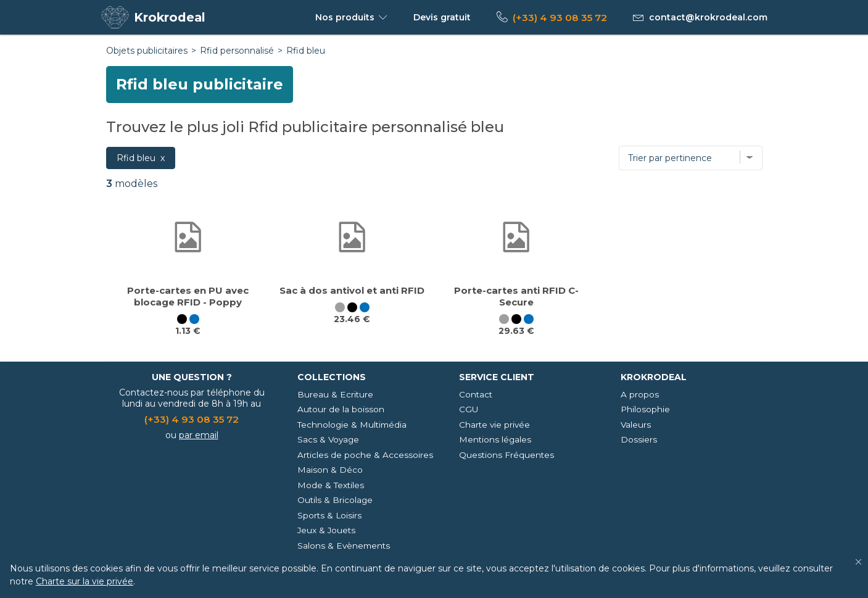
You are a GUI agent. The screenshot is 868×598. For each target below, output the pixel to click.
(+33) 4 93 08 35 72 (560, 18)
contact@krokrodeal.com (708, 17)
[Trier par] (691, 158)
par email (199, 435)
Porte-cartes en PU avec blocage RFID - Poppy (188, 296)
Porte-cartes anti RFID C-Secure (516, 296)
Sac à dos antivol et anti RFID (352, 290)
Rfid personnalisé (237, 51)
